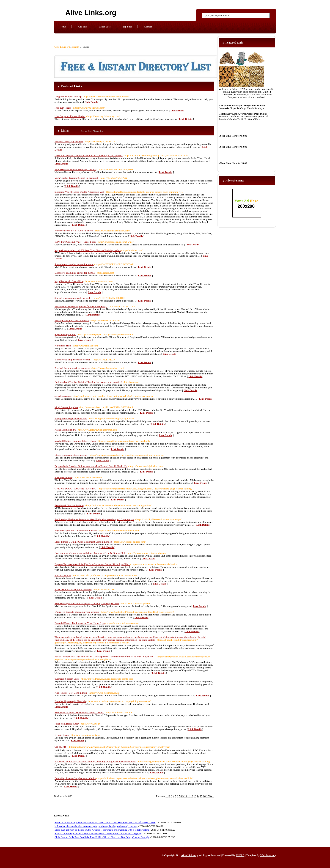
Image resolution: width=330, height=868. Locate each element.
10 (186, 796)
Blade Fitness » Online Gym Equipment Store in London (83, 542)
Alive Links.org (91, 13)
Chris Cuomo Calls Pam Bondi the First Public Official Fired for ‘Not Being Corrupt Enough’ (102, 837)
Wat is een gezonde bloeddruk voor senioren (77, 612)
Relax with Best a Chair (67, 724)
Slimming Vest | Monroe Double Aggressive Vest (79, 192)
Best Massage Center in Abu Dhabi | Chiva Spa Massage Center (87, 603)
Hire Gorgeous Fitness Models (70, 116)
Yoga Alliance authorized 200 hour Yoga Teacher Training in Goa (88, 250)
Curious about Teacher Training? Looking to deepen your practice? (88, 382)
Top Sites (127, 27)
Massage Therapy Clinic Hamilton (72, 320)
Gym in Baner (62, 735)
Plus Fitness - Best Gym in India (71, 693)
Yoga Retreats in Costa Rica (69, 281)
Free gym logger (63, 108)
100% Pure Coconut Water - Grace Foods (75, 242)
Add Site (82, 27)
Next (212, 796)
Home (63, 27)
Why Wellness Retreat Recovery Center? (75, 169)
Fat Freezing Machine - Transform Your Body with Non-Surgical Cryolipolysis (94, 519)
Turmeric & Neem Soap (67, 679)
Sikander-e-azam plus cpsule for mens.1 (75, 273)
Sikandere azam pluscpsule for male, (73, 298)
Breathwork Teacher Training (69, 505)
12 (192, 796)
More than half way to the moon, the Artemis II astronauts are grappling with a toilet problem (102, 830)
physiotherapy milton (65, 334)
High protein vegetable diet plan (71, 418)
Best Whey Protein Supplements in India (75, 778)
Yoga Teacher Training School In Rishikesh (76, 178)
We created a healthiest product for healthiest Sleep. (81, 306)
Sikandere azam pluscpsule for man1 (73, 360)
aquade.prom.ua (63, 396)
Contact (148, 27)
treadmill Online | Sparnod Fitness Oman (75, 441)
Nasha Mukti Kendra (65, 430)
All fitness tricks (63, 346)
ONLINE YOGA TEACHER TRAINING (76, 489)
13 (195, 796)
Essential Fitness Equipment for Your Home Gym (80, 623)
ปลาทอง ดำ (61, 747)
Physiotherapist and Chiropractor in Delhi (76, 530)
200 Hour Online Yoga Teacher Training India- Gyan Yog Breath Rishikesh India (95, 761)
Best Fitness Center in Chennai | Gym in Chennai (79, 712)
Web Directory (268, 855)
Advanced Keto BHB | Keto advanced (74, 231)
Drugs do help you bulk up (68, 96)
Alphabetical (98, 131)
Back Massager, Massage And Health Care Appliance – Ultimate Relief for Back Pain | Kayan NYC (105, 656)
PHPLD (240, 855)
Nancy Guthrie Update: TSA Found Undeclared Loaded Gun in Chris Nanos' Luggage (98, 833)
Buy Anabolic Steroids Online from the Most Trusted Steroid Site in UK (91, 466)
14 (198, 796)
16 (204, 796)
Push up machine (63, 477)
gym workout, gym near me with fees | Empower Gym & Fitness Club (90, 553)
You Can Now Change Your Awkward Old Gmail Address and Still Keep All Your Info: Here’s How (105, 822)
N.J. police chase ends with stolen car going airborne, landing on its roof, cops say (96, 826)
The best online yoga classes (69, 141)
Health (76, 47)
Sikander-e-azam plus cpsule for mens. (74, 264)
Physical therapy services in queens (72, 368)
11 (189, 796)
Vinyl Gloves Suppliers (66, 407)
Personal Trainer (63, 575)
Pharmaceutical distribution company (73, 589)
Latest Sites (105, 27)
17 (208, 796)
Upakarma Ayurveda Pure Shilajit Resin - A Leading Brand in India (89, 155)
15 (201, 796)
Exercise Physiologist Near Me (70, 701)
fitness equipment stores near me (71, 455)
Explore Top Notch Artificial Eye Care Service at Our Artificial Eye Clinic (92, 564)
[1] (167, 796)
